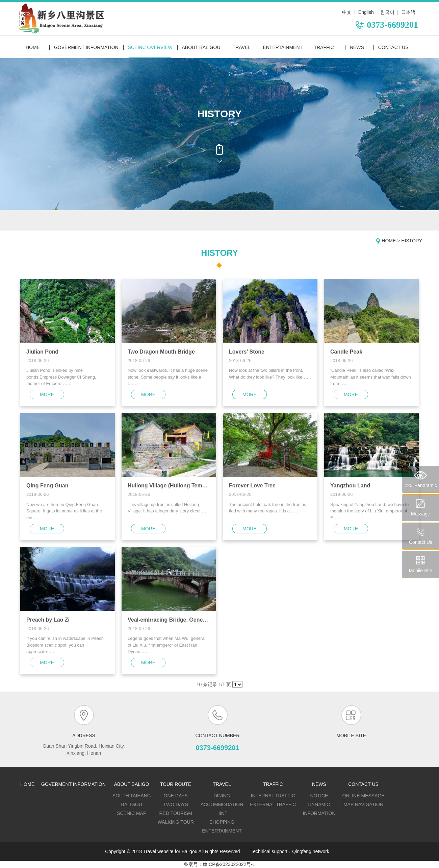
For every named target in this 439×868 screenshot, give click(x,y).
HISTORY (412, 241)
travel (242, 47)
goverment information (86, 47)
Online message (363, 796)
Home (33, 47)
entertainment (283, 47)
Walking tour (176, 822)
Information (319, 813)
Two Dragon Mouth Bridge (161, 352)
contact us (393, 47)
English (366, 12)
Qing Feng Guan (47, 486)
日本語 (408, 12)
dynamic (319, 804)
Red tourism (176, 813)
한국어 (387, 12)
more (47, 394)
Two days (176, 804)
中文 (347, 12)
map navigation (363, 804)
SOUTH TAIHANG (132, 796)
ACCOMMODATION (222, 804)
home (27, 784)
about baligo (132, 784)
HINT (222, 813)
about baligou (201, 47)
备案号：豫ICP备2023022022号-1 (219, 864)
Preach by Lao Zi (48, 620)
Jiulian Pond (42, 352)
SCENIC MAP (132, 813)
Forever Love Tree (252, 486)
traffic (324, 47)
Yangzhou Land (350, 486)
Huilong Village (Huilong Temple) (170, 486)
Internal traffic (273, 796)
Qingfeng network (311, 851)
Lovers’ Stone (247, 352)
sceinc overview (150, 47)
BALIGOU (132, 804)
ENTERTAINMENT (222, 831)
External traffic (273, 804)
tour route (176, 784)
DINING (222, 796)
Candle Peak (346, 352)
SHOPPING (222, 822)
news (357, 47)
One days (176, 796)
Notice (319, 796)
